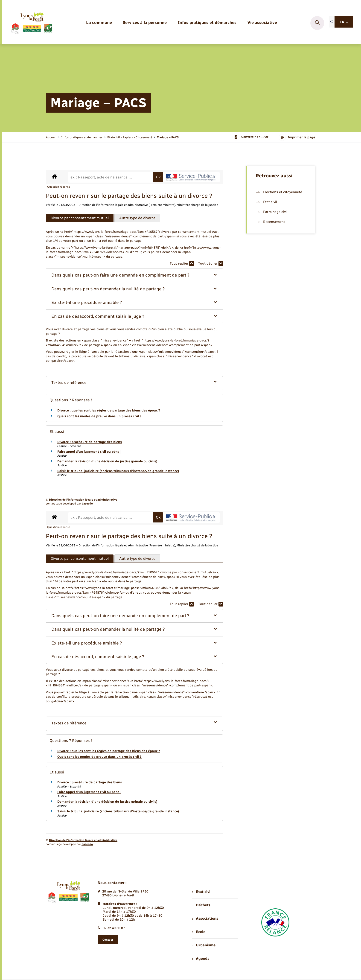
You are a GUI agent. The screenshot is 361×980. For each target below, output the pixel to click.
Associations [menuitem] (205, 918)
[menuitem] (99, 23)
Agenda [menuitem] (201, 958)
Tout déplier (211, 264)
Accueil (51, 137)
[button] (135, 275)
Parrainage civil (272, 212)
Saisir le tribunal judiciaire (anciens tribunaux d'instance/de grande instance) (118, 471)
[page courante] (168, 137)
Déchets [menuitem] (201, 905)
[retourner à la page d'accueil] (32, 23)
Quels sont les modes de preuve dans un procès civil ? (99, 416)
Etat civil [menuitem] (202, 892)
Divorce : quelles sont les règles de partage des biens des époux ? (109, 410)
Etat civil (266, 202)
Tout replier (182, 264)
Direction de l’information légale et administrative (83, 500)
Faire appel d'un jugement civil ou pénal (89, 452)
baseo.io (87, 504)
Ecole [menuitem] (199, 932)
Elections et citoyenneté (279, 192)
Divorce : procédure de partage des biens (90, 442)
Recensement (270, 222)
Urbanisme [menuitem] (204, 945)
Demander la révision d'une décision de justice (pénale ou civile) (107, 461)
